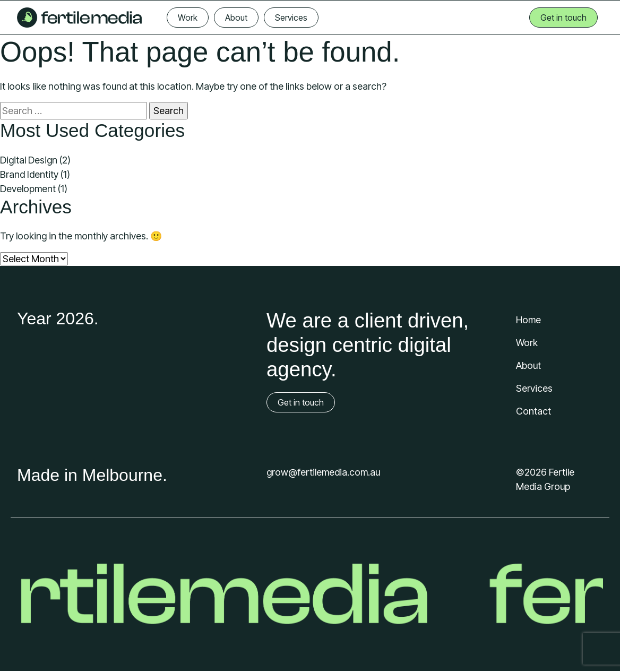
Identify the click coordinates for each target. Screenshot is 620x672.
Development (28, 189)
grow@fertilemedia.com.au (323, 472)
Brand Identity (29, 174)
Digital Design (29, 160)
